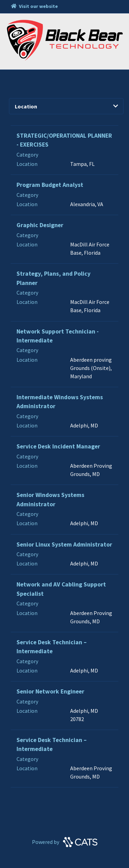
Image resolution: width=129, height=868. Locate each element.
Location (66, 106)
